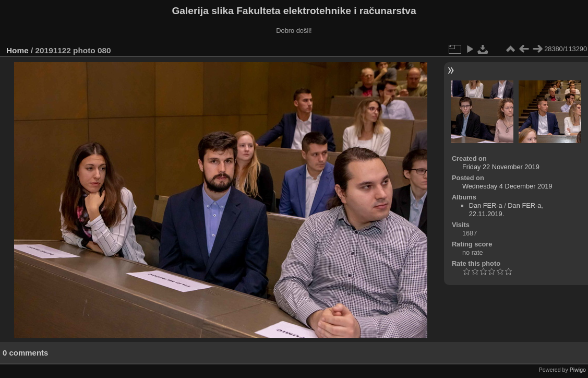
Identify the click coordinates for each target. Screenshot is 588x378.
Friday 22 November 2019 (501, 167)
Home (17, 50)
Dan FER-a (486, 205)
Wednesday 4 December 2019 (507, 186)
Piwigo (578, 370)
